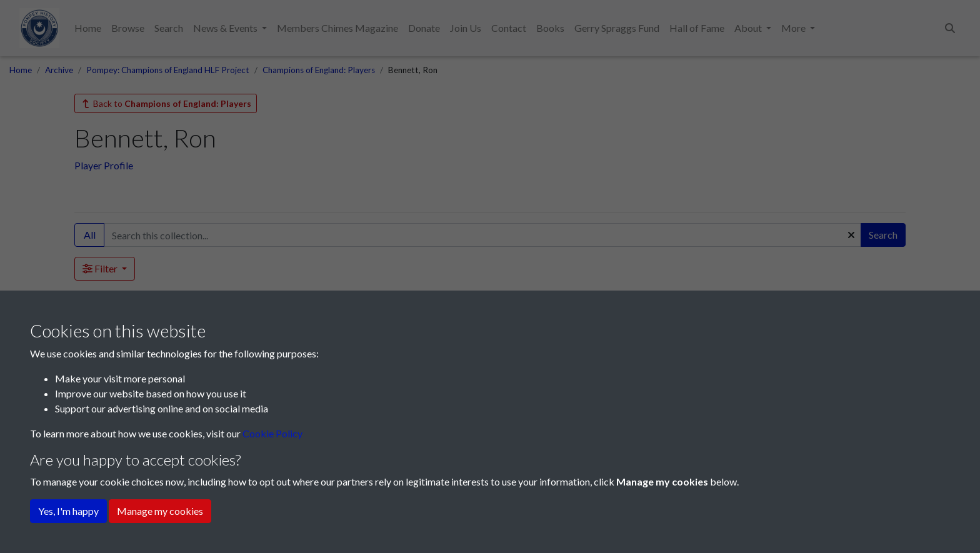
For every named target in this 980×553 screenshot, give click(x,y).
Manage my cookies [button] (160, 511)
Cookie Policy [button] (272, 433)
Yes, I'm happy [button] (68, 511)
